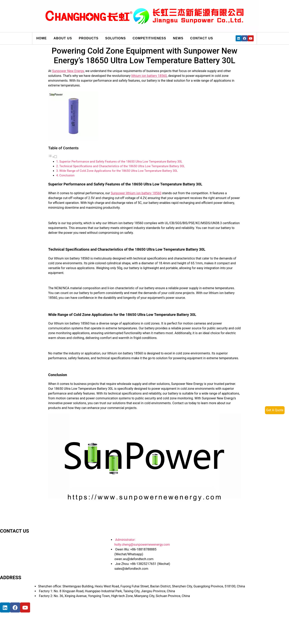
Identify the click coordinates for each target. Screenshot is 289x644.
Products (89, 38)
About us (63, 38)
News (178, 38)
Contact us (202, 38)
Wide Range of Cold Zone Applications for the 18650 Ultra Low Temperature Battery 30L (119, 171)
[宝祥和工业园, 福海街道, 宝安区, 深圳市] (60, 628)
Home (42, 38)
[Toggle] (55, 157)
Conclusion (67, 175)
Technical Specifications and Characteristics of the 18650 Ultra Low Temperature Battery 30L (122, 166)
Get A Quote (275, 410)
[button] (52, 157)
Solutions (115, 38)
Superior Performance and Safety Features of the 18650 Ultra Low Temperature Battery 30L (121, 162)
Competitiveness (149, 38)
